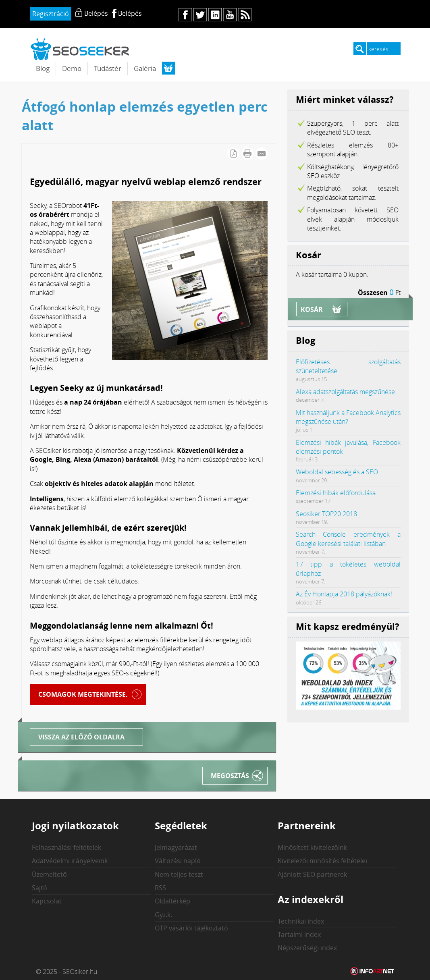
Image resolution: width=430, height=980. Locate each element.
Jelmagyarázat (176, 847)
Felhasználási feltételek (66, 847)
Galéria (145, 68)
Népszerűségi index (307, 948)
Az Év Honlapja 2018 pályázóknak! (344, 594)
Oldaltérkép (172, 901)
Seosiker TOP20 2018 (326, 514)
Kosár (312, 309)
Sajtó (39, 888)
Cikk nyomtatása (247, 154)
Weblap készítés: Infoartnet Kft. (372, 972)
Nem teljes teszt (179, 874)
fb (185, 15)
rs (245, 15)
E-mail (262, 154)
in (215, 15)
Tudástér (108, 68)
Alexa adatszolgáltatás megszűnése (345, 392)
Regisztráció (51, 14)
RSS (160, 888)
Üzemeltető (49, 874)
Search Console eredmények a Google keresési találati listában (348, 539)
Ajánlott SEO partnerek (312, 874)
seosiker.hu (80, 49)
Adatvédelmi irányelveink (70, 861)
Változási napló (178, 861)
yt (230, 15)
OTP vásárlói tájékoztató (191, 928)
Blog (43, 68)
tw (200, 15)
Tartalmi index (299, 934)
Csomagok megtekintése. (83, 694)
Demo (72, 68)
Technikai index (301, 921)
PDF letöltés (233, 154)
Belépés (130, 13)
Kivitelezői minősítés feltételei (322, 861)
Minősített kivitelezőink (312, 847)
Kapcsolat (47, 901)
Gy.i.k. (163, 915)
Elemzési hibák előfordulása (336, 493)
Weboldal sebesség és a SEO (337, 472)
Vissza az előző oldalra (81, 737)
